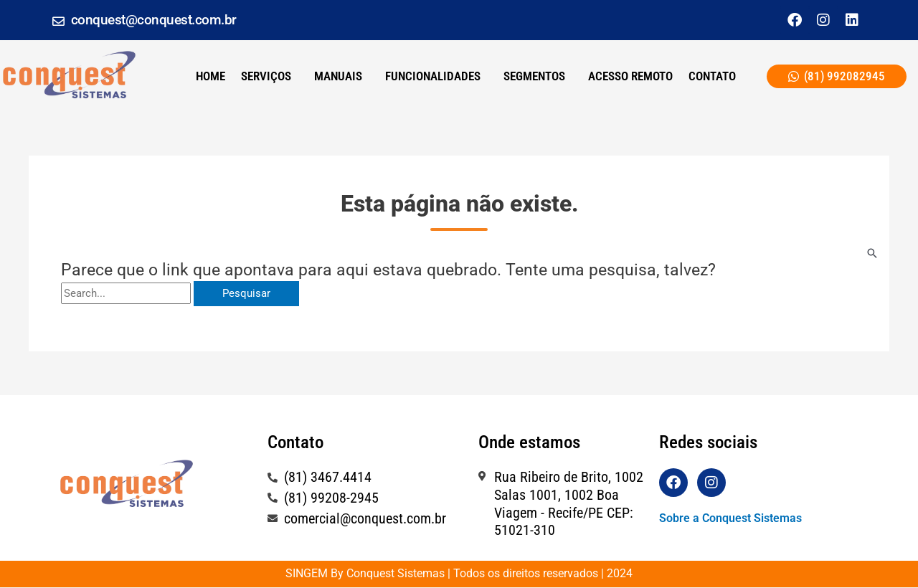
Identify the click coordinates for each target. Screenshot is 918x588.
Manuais (338, 76)
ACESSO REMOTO (630, 76)
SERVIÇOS (266, 76)
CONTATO (712, 76)
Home (210, 76)
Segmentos (534, 76)
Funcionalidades (433, 76)
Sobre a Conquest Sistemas (730, 518)
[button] (270, 76)
